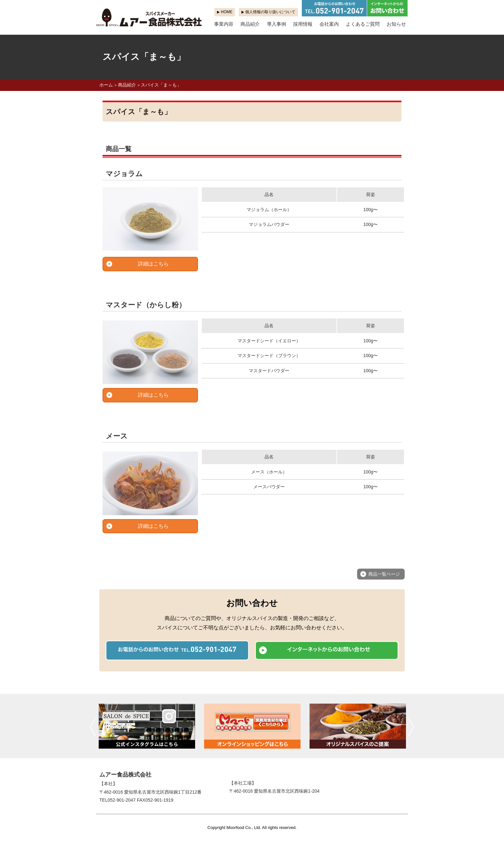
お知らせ (396, 24)
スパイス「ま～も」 (161, 85)
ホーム (106, 85)
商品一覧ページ (384, 574)
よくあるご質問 (363, 24)
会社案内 (329, 24)
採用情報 (303, 24)
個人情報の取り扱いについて (270, 12)
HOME (227, 12)
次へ (411, 726)
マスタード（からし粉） (146, 305)
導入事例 (276, 24)
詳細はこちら (153, 264)
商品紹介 (250, 24)
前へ (93, 726)
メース (117, 436)
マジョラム (124, 174)
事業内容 (224, 24)
